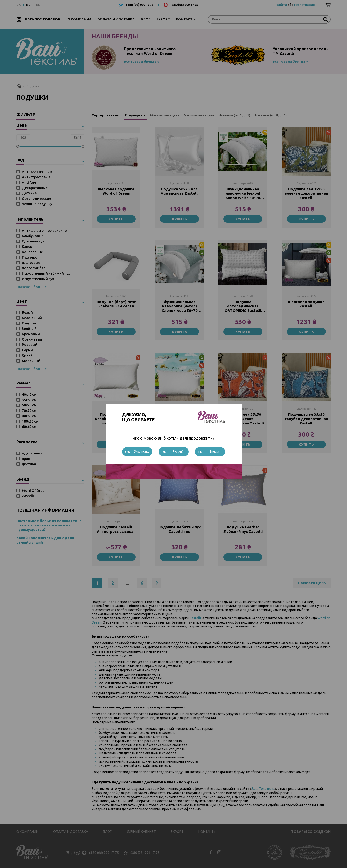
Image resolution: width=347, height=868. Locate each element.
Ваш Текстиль (263, 789)
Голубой (29, 323)
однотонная (32, 453)
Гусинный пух (33, 241)
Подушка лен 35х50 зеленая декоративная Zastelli (306, 193)
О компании (79, 19)
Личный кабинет (141, 832)
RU (28, 5)
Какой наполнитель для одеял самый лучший (45, 540)
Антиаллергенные (37, 172)
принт (27, 459)
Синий (27, 355)
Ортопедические (36, 199)
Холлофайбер (34, 268)
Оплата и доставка (116, 19)
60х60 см (29, 427)
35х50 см (29, 400)
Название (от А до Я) (234, 115)
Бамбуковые (33, 236)
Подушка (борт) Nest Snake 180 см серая (116, 304)
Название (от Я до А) (271, 115)
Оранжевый (32, 339)
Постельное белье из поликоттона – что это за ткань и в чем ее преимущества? (49, 525)
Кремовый (31, 334)
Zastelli (28, 496)
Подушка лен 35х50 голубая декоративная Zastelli (306, 419)
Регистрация (304, 5)
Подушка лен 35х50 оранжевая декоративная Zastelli (243, 419)
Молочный (31, 361)
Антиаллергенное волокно (44, 231)
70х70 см (29, 411)
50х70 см (29, 405)
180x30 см (30, 421)
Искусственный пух (38, 279)
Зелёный (29, 329)
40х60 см (29, 416)
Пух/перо (30, 257)
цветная (29, 464)
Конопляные (32, 252)
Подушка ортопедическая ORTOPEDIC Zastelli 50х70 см (243, 306)
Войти (282, 5)
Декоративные (35, 188)
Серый (27, 350)
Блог (146, 19)
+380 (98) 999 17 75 (139, 5)
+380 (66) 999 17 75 (184, 5)
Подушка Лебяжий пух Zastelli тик (179, 529)
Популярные (135, 115)
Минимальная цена (165, 115)
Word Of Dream (35, 491)
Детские (29, 193)
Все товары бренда (140, 61)
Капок (27, 247)
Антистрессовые (36, 177)
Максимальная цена (199, 115)
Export (163, 19)
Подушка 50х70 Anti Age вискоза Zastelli (180, 191)
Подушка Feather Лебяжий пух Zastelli (243, 529)
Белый (27, 313)
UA (19, 5)
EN (38, 5)
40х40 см (29, 394)
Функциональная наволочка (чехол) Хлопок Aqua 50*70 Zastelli (180, 306)
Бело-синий (32, 318)
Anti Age (29, 182)
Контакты (186, 19)
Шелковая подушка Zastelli (306, 304)
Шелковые (31, 263)
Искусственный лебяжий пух (46, 273)
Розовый (30, 345)
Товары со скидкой (311, 832)
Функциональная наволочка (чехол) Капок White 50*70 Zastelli (243, 193)
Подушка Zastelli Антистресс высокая (116, 529)
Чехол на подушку (37, 204)
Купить (116, 219)
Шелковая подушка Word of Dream (116, 191)
